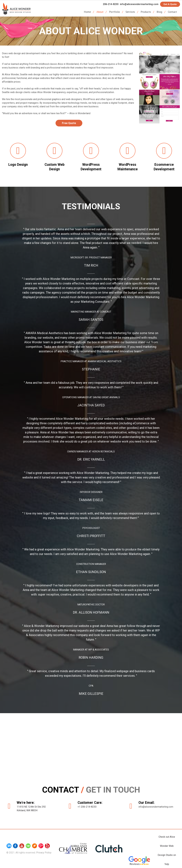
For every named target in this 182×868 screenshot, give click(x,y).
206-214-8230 (110, 4)
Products (146, 12)
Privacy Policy (44, 852)
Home (87, 12)
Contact (172, 12)
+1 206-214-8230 (87, 806)
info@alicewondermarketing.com (139, 4)
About (100, 12)
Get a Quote (170, 4)
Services (130, 12)
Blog (159, 12)
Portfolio (115, 12)
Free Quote (69, 123)
